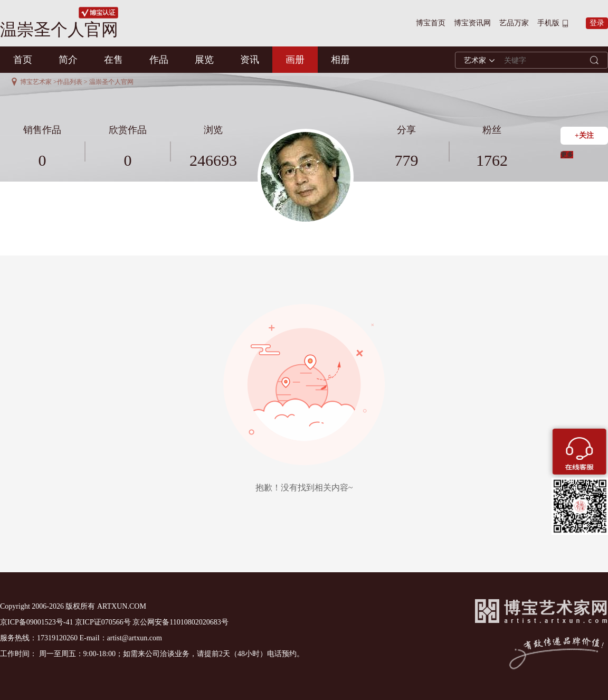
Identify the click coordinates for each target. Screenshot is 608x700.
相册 (340, 60)
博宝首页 (431, 23)
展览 (204, 60)
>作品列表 (68, 82)
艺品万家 (514, 23)
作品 (159, 60)
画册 (295, 60)
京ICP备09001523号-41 (36, 622)
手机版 (548, 23)
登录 (597, 23)
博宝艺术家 (36, 82)
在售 (113, 60)
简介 (68, 60)
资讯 (250, 60)
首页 (23, 60)
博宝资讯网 (472, 23)
